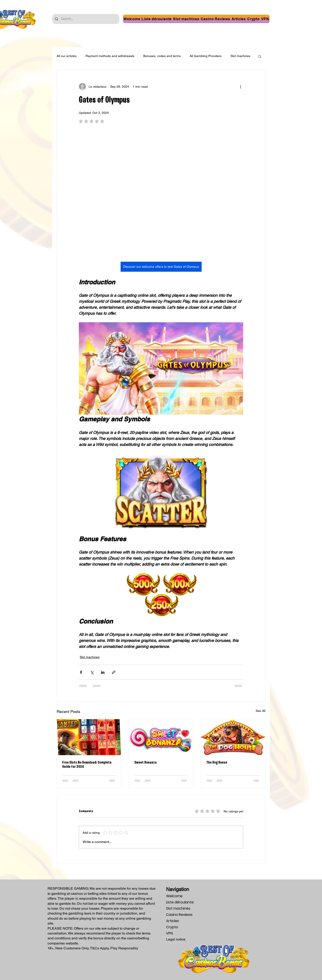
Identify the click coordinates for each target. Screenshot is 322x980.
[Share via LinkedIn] (103, 672)
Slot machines (240, 56)
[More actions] (241, 87)
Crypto (172, 927)
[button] (157, 19)
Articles (173, 921)
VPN (169, 933)
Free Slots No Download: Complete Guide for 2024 (87, 765)
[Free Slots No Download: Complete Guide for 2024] (89, 737)
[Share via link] (114, 672)
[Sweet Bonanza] (161, 737)
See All (260, 711)
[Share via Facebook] (81, 672)
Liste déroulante (180, 902)
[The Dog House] (233, 737)
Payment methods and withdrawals (110, 56)
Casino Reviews (179, 915)
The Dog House (217, 763)
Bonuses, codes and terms (162, 56)
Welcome (174, 896)
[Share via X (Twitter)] (92, 672)
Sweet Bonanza (145, 763)
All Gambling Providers (206, 56)
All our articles (67, 56)
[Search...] (85, 19)
